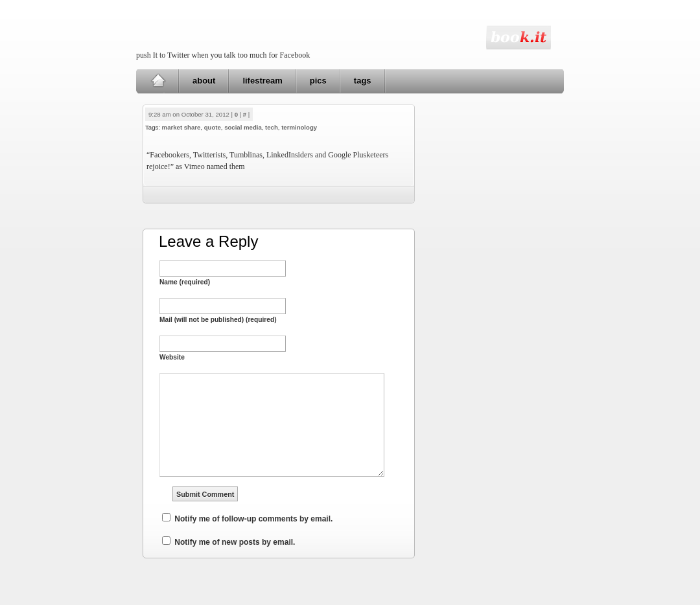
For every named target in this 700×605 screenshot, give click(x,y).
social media (243, 127)
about (204, 81)
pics (318, 81)
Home (158, 81)
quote (213, 127)
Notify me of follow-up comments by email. (253, 519)
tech (272, 127)
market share (181, 127)
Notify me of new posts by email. (235, 542)
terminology (299, 127)
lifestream (262, 81)
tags (363, 81)
